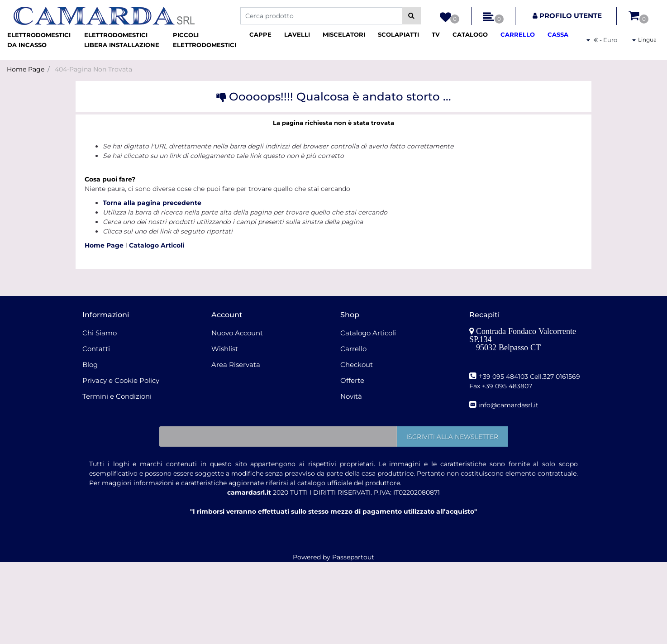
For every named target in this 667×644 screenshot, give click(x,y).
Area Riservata (236, 365)
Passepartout (353, 557)
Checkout (357, 365)
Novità (351, 396)
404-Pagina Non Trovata (93, 69)
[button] (412, 16)
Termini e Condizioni (117, 396)
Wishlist (225, 349)
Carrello (353, 349)
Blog (90, 365)
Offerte (352, 380)
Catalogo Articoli (157, 245)
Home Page (26, 69)
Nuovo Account (237, 333)
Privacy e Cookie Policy (121, 380)
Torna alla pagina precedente (152, 203)
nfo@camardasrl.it (509, 405)
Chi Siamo (100, 333)
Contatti (96, 349)
